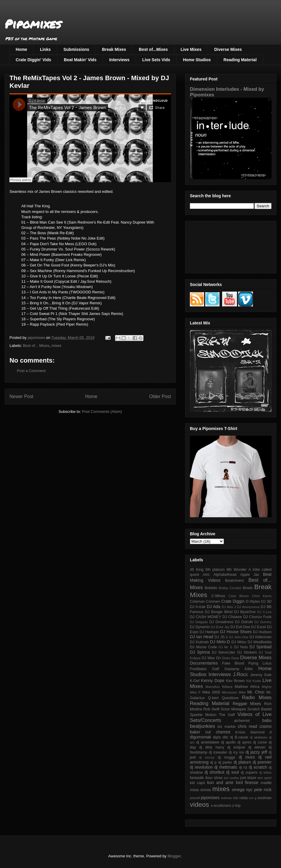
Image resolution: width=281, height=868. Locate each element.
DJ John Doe (239, 637)
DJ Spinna (200, 652)
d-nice (240, 732)
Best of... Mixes (36, 346)
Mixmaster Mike (234, 692)
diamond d (261, 732)
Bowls (248, 588)
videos (200, 805)
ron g (253, 798)
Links (45, 49)
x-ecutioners (221, 806)
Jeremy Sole (261, 675)
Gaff (216, 669)
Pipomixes (33, 24)
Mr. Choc (256, 692)
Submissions (76, 49)
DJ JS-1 (221, 637)
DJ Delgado (199, 622)
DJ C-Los (265, 612)
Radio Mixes (257, 698)
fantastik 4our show (206, 778)
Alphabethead (225, 575)
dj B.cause (239, 737)
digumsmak (201, 737)
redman (226, 798)
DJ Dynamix (200, 627)
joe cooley (231, 778)
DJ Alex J (229, 607)
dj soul (233, 772)
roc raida (240, 798)
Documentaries (204, 663)
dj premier (262, 762)
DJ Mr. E (226, 647)
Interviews (119, 60)
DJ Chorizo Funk (257, 617)
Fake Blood (233, 663)
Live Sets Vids (156, 60)
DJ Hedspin (209, 632)
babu (267, 720)
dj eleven (257, 747)
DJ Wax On (211, 658)
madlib (266, 783)
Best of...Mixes (153, 49)
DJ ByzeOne (245, 612)
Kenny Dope (213, 681)
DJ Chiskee (232, 617)
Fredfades (198, 669)
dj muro (247, 757)
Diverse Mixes (228, 49)
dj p (214, 762)
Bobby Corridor (230, 588)
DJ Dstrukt (244, 622)
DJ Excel (259, 627)
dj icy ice (236, 752)
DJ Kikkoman (260, 637)
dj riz (243, 767)
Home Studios (197, 60)
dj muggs (226, 757)
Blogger (174, 856)
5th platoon (215, 570)
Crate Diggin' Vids (33, 60)
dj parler (225, 762)
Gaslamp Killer (239, 669)
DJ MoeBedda (260, 642)
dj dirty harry (211, 747)
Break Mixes (114, 49)
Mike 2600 (211, 692)
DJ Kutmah (199, 642)
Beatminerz (235, 581)
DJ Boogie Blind (219, 612)
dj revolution (201, 767)
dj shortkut (214, 772)
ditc (225, 737)
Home (21, 49)
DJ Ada (214, 607)
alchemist (242, 721)
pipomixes (210, 798)
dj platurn (242, 762)
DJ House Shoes (236, 632)
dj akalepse (259, 737)
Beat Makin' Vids (80, 60)
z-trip (236, 806)
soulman (264, 798)
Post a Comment (31, 371)
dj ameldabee (208, 742)
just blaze (248, 778)
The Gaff (227, 715)
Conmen (213, 602)
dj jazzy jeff (256, 752)
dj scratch (258, 767)
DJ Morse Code (204, 647)
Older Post (160, 396)
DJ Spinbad (261, 647)
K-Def (195, 681)
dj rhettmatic (226, 767)
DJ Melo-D (220, 642)
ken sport (265, 778)
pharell (195, 798)
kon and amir (220, 783)
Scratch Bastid (259, 709)
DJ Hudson (262, 632)
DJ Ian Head (202, 637)
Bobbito (211, 588)
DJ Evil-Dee (240, 627)
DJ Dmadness (221, 622)
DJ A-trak (198, 607)
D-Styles (253, 602)
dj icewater (218, 752)
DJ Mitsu (239, 642)
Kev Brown (235, 681)
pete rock (263, 790)
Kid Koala (253, 681)
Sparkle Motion (203, 715)
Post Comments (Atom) (102, 412)
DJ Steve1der (223, 652)
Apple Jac (250, 575)
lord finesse (247, 783)
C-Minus (218, 596)
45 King (197, 570)
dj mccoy (207, 757)
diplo (217, 737)
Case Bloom (239, 596)
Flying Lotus (260, 663)
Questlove (230, 698)
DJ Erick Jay (220, 627)
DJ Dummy (263, 622)
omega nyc (242, 790)
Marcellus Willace (219, 687)
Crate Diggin (233, 601)
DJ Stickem (247, 652)
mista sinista (200, 790)
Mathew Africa (247, 687)
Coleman (197, 602)
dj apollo (228, 742)
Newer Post (21, 396)
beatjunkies (202, 726)
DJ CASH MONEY (206, 617)
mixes (56, 346)
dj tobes (265, 772)
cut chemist (218, 732)
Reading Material (240, 60)
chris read (247, 726)
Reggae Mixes (247, 704)
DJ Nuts (241, 647)
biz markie (226, 727)
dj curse (260, 742)
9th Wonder (237, 570)
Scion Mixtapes (233, 709)
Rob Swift (211, 709)
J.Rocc (240, 674)
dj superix (249, 772)
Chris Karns (262, 596)
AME (206, 575)
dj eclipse (236, 747)
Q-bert (213, 698)
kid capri (197, 783)
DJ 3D (266, 602)
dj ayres (244, 742)
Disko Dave (231, 658)
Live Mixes (191, 49)
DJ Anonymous (248, 607)
